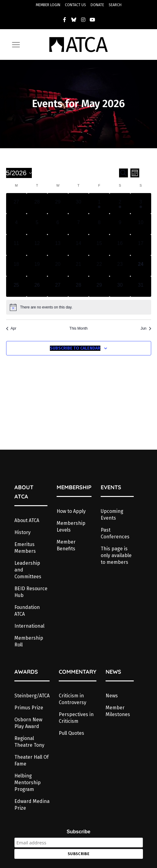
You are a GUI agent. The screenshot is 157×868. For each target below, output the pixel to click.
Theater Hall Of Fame (32, 760)
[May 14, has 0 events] (79, 245)
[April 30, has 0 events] (79, 203)
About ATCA (27, 520)
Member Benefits (66, 545)
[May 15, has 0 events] (99, 245)
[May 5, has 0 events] (37, 224)
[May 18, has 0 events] (17, 266)
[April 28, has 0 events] (37, 203)
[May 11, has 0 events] (17, 245)
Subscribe (78, 832)
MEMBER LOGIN (48, 5)
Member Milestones (118, 711)
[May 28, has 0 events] (79, 287)
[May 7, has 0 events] (79, 224)
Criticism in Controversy (73, 699)
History (22, 532)
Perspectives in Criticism (76, 718)
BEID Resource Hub (31, 592)
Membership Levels (71, 527)
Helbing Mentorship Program (28, 783)
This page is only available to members (116, 555)
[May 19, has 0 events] (37, 266)
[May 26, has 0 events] (37, 287)
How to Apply (71, 511)
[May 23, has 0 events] (120, 266)
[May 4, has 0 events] (17, 224)
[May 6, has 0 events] (58, 224)
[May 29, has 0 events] (99, 287)
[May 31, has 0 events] (141, 287)
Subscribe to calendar (75, 348)
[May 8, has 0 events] (99, 224)
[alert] (79, 307)
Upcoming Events (112, 515)
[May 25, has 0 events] (17, 287)
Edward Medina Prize (32, 805)
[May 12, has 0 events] (37, 245)
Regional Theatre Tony (29, 742)
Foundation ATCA (27, 611)
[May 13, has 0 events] (58, 245)
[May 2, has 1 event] (120, 203)
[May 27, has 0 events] (58, 287)
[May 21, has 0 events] (79, 266)
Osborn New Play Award (28, 723)
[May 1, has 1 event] (99, 203)
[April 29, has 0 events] (58, 203)
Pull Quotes (71, 733)
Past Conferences (115, 533)
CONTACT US (75, 5)
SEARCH (115, 5)
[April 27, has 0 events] (17, 203)
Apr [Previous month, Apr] (11, 328)
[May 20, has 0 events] (58, 266)
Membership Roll (29, 641)
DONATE (97, 5)
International (29, 626)
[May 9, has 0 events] (120, 224)
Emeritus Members (25, 548)
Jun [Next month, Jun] (146, 328)
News (112, 696)
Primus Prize (29, 708)
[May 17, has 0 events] (141, 245)
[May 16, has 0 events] (120, 245)
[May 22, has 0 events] (99, 266)
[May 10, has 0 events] (141, 224)
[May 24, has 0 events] (141, 266)
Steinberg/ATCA (32, 696)
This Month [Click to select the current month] (78, 328)
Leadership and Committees (28, 570)
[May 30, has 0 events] (120, 287)
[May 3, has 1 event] (141, 203)
